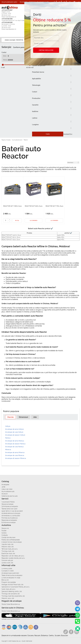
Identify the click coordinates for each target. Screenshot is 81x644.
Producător (36, 98)
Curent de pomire (39, 66)
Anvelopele (5, 485)
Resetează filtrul (68, 134)
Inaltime (35, 111)
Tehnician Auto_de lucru (10, 549)
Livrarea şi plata (7, 568)
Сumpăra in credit (8, 571)
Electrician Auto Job (8, 554)
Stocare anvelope (7, 504)
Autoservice (6, 6)
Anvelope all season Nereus (15, 444)
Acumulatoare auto (9, 2)
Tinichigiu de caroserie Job (11, 594)
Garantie (35, 105)
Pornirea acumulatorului (10, 518)
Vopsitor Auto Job (7, 544)
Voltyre (8, 426)
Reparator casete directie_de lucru (13, 558)
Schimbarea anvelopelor (10, 506)
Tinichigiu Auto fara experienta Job (13, 596)
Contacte (5, 535)
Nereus (8, 438)
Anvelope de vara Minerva (15, 455)
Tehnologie (36, 85)
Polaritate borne (38, 72)
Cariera (17, 6)
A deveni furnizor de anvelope (12, 542)
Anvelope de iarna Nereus (15, 441)
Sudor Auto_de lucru (8, 589)
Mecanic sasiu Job (8, 598)
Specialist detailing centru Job (12, 591)
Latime (35, 118)
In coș (17, 221)
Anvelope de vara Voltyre (14, 432)
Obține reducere (46, 50)
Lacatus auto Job (7, 563)
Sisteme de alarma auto (10, 496)
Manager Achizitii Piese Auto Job (12, 585)
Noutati (4, 531)
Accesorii (23, 2)
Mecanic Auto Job (8, 547)
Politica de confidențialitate (11, 540)
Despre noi (5, 528)
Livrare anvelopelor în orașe (11, 578)
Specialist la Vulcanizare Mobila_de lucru (15, 587)
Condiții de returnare (8, 537)
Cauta (48, 134)
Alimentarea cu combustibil (11, 516)
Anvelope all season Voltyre (15, 435)
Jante (3, 487)
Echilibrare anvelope (9, 522)
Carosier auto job (7, 560)
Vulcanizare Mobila (8, 502)
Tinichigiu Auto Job (8, 551)
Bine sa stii (5, 580)
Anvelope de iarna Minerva (15, 452)
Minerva (8, 450)
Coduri (35, 92)
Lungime (35, 125)
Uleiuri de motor (7, 489)
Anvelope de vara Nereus (14, 447)
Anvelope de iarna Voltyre (14, 429)
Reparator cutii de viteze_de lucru (13, 556)
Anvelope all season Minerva (16, 458)
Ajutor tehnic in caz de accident (12, 511)
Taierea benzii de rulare (9, 509)
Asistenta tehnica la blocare (11, 513)
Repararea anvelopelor (9, 520)
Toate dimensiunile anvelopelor (12, 575)
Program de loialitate (9, 582)
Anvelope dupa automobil (10, 573)
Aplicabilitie (37, 79)
